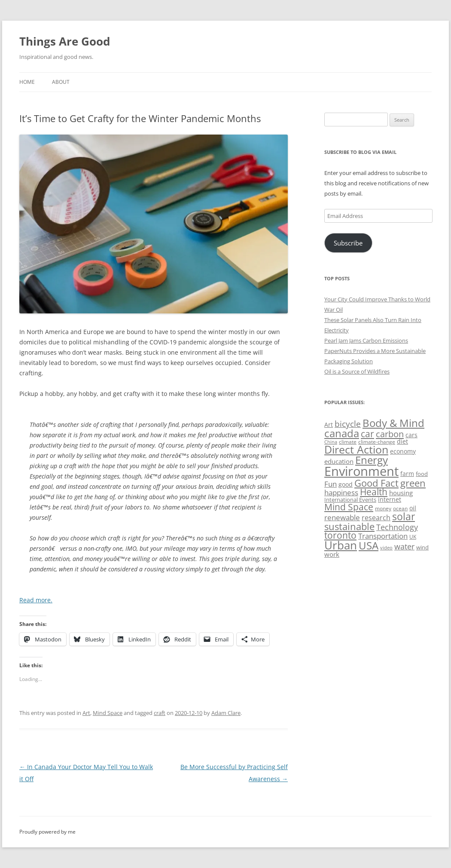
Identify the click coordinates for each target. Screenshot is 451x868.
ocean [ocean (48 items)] (400, 508)
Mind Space (108, 713)
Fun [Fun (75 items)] (331, 484)
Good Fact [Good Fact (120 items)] (376, 483)
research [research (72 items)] (376, 518)
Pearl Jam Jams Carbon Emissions (366, 340)
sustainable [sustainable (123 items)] (349, 526)
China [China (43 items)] (331, 442)
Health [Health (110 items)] (374, 492)
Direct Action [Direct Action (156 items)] (356, 449)
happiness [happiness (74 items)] (341, 492)
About (61, 82)
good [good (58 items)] (346, 484)
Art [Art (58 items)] (329, 425)
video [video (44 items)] (386, 547)
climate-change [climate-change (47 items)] (377, 442)
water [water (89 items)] (404, 546)
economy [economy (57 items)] (403, 451)
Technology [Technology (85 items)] (397, 527)
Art (86, 713)
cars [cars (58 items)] (411, 435)
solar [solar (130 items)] (404, 517)
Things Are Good (65, 41)
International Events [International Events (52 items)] (350, 500)
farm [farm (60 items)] (407, 474)
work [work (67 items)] (332, 554)
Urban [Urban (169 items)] (341, 545)
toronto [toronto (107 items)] (340, 535)
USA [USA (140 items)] (369, 546)
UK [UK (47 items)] (413, 537)
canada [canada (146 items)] (342, 433)
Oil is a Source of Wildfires (357, 371)
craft (160, 713)
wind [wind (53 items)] (422, 547)
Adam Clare (226, 713)
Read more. (36, 600)
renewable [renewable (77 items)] (342, 517)
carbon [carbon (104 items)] (390, 434)
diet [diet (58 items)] (402, 441)
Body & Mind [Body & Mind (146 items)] (393, 423)
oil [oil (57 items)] (413, 508)
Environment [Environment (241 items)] (361, 471)
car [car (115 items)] (367, 434)
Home (27, 82)
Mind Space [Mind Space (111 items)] (349, 507)
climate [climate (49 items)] (348, 442)
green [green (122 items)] (413, 483)
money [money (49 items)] (383, 508)
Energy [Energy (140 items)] (372, 460)
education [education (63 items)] (339, 461)
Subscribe (348, 243)
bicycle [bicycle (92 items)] (348, 424)
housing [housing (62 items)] (401, 493)
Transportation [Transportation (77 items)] (383, 536)
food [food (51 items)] (422, 474)
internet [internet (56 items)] (390, 499)
